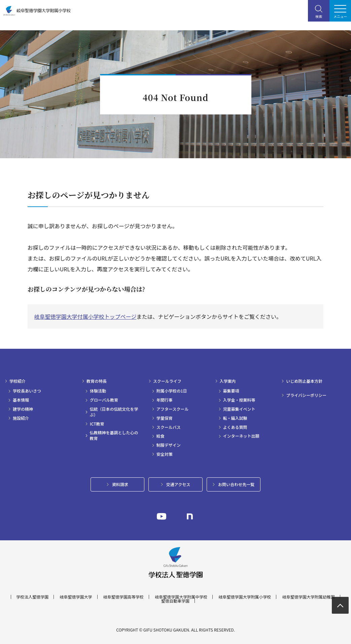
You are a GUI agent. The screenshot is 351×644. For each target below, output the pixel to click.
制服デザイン (169, 445)
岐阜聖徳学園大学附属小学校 (245, 597)
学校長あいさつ (27, 391)
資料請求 (120, 484)
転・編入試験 (235, 418)
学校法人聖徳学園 (32, 597)
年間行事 (165, 400)
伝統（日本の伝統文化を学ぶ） (114, 412)
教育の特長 (97, 381)
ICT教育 (97, 424)
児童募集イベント (239, 409)
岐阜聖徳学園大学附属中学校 (181, 597)
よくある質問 (235, 427)
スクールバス (169, 427)
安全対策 (165, 454)
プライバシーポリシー (306, 395)
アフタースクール (172, 409)
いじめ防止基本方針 (304, 381)
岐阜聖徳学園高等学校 (124, 597)
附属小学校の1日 (172, 391)
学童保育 (165, 418)
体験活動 (98, 391)
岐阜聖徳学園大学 (76, 597)
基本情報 (21, 400)
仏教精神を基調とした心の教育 (114, 435)
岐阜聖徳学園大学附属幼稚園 (309, 597)
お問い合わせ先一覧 (236, 484)
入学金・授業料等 (239, 400)
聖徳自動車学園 (175, 601)
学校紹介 (17, 381)
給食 (161, 436)
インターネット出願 (241, 436)
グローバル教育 (104, 400)
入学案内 (228, 381)
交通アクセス (178, 484)
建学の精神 (23, 409)
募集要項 (231, 391)
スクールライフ (167, 381)
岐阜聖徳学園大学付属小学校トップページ (85, 316)
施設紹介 (21, 418)
